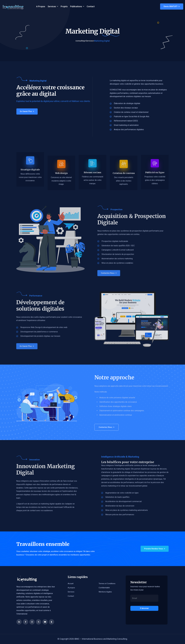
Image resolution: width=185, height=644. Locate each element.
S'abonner (144, 609)
